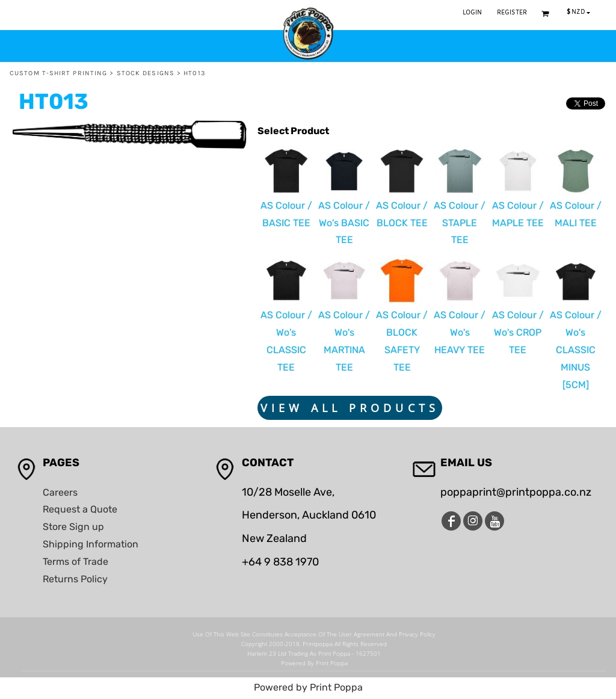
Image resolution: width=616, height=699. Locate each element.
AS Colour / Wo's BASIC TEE (344, 223)
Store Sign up (73, 527)
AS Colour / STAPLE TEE (460, 223)
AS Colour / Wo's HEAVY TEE (460, 332)
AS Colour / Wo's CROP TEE (518, 332)
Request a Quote (80, 509)
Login (473, 13)
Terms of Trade (75, 562)
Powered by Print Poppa (308, 687)
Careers (60, 492)
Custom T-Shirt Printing (58, 73)
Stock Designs (146, 73)
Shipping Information (91, 544)
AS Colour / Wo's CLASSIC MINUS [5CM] (576, 349)
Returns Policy (75, 579)
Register (512, 13)
